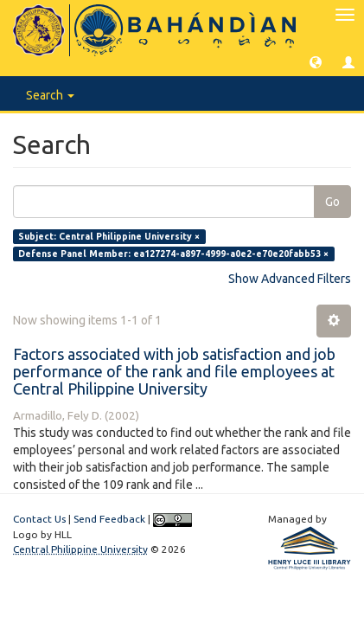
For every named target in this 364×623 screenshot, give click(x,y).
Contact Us (39, 519)
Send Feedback (109, 519)
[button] (316, 61)
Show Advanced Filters (290, 279)
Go (332, 202)
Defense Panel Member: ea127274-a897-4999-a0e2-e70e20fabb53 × (173, 254)
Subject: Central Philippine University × (109, 236)
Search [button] (50, 95)
